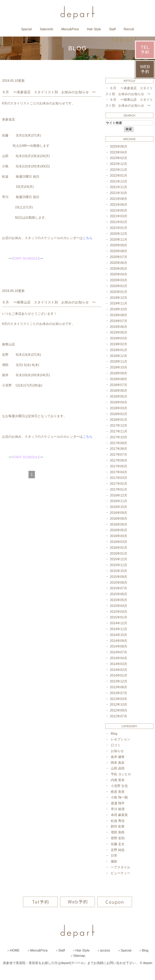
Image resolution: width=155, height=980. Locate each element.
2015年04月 (118, 606)
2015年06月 (118, 594)
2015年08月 (118, 583)
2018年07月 (118, 385)
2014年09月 (118, 641)
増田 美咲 (118, 832)
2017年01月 (118, 489)
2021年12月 (118, 181)
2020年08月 (118, 251)
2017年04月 (118, 472)
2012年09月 (118, 710)
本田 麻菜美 (119, 815)
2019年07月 (118, 321)
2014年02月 (118, 670)
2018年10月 (118, 367)
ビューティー (120, 873)
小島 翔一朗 (119, 797)
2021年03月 (118, 216)
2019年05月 (118, 332)
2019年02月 (118, 344)
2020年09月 (118, 245)
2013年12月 (118, 681)
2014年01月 (118, 675)
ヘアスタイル (120, 867)
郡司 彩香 (118, 826)
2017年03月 (118, 478)
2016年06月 (118, 524)
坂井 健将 (118, 757)
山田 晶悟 (118, 768)
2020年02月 (118, 286)
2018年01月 (118, 420)
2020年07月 (118, 257)
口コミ (116, 745)
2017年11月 (118, 431)
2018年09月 (118, 373)
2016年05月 (118, 530)
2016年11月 (118, 501)
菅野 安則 (118, 838)
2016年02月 (118, 548)
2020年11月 (118, 240)
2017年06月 (118, 460)
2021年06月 (118, 205)
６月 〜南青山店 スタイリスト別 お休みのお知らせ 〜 (49, 302)
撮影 (114, 861)
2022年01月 (118, 176)
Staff (112, 29)
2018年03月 (118, 408)
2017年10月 (118, 437)
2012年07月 (118, 716)
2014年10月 (118, 635)
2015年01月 (118, 617)
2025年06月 (118, 146)
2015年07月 (118, 588)
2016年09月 (118, 513)
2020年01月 (118, 292)
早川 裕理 (118, 809)
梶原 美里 (118, 792)
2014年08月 (118, 646)
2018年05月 (118, 396)
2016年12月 (118, 495)
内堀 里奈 (118, 780)
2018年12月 (118, 356)
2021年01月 (118, 228)
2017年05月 (118, 466)
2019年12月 (118, 298)
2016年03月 (118, 542)
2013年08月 (118, 687)
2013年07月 (118, 693)
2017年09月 (118, 443)
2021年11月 (118, 187)
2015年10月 (118, 571)
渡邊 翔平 (118, 803)
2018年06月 (118, 391)
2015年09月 (118, 577)
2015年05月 (118, 600)
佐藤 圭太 (118, 844)
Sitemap (79, 956)
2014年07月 (118, 652)
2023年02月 (118, 158)
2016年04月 (118, 536)
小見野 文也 (119, 786)
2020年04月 (118, 274)
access (105, 950)
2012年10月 (118, 705)
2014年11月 (118, 629)
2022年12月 (118, 164)
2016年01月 (118, 553)
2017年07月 (118, 455)
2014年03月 (118, 664)
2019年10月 (118, 309)
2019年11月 (118, 303)
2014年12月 (118, 623)
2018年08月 (118, 379)
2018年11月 (118, 361)
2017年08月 (118, 449)
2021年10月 (118, 193)
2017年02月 (118, 484)
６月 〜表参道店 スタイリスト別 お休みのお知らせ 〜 (49, 92)
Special (26, 29)
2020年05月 (118, 269)
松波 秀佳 (118, 821)
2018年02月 (118, 414)
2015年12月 (118, 559)
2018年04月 (118, 402)
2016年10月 (118, 507)
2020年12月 (118, 234)
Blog (114, 734)
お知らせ (117, 751)
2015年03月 (118, 612)
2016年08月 (118, 519)
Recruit (129, 29)
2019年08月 (118, 315)
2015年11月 (118, 565)
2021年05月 (118, 210)
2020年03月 (118, 280)
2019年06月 (118, 327)
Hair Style (94, 29)
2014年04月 (118, 658)
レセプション (120, 739)
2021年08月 (118, 199)
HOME (15, 950)
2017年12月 (118, 425)
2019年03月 (118, 338)
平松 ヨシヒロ (121, 774)
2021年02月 (118, 222)
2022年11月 (118, 170)
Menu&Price (70, 29)
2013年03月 (118, 699)
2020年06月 (118, 263)
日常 (114, 856)
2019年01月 (118, 350)
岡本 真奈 (118, 763)
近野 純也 (118, 850)
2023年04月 (118, 152)
